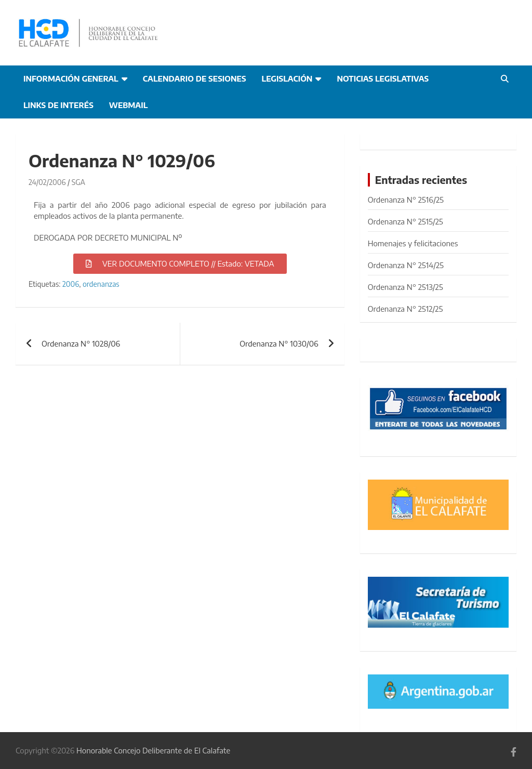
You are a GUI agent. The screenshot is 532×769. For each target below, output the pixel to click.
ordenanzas (101, 284)
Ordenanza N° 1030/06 (279, 343)
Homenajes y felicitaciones (413, 243)
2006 (71, 284)
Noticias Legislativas (383, 78)
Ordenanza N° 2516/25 (406, 200)
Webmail (129, 105)
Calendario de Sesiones (195, 78)
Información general (71, 78)
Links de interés (58, 105)
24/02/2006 (47, 182)
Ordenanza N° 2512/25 (405, 309)
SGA (78, 182)
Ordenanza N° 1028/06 (81, 343)
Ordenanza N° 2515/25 (405, 221)
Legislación (287, 78)
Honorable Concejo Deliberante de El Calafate (153, 750)
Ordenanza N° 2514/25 (406, 265)
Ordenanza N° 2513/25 (405, 287)
